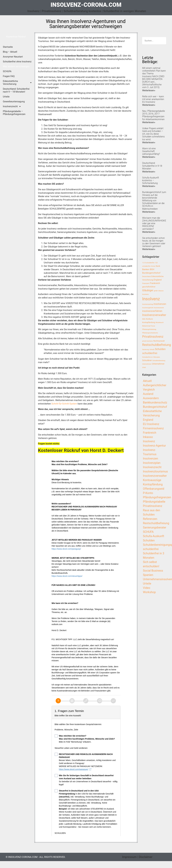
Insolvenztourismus (155, 471)
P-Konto (148, 493)
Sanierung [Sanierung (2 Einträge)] (146, 350)
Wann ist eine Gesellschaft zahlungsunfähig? (151, 151)
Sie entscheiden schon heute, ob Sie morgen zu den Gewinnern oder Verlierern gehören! (154, 242)
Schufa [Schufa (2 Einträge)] (152, 350)
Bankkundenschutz (155, 402)
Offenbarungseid (153, 489)
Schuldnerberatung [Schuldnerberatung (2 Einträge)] (159, 361)
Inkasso (148, 437)
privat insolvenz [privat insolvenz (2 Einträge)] (147, 341)
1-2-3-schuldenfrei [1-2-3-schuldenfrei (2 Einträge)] (148, 263)
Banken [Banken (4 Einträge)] (146, 269)
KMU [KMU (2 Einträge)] (144, 319)
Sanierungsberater (155, 527)
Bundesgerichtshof (155, 407)
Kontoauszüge (152, 480)
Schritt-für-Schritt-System (64, 404)
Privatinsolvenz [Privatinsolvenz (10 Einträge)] (153, 337)
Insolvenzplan (152, 463)
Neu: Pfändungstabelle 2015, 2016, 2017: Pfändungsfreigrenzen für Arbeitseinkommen (153, 115)
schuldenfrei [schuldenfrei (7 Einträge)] (150, 353)
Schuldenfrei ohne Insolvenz (17, 62)
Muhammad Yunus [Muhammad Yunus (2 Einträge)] (149, 326)
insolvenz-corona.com (86, 5)
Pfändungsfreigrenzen (157, 497)
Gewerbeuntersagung (14, 102)
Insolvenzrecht (12, 106)
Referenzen (150, 519)
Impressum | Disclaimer (137, 857)
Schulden (149, 540)
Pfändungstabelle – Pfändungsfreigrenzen (14, 113)
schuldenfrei (151, 549)
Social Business (153, 571)
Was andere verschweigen (16, 66)
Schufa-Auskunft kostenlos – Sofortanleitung (150, 180)
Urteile (6, 97)
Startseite (8, 47)
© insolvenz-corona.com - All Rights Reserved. (36, 857)
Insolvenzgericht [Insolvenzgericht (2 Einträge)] (148, 308)
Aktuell (147, 381)
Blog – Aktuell (10, 52)
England (148, 420)
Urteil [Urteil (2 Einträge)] (144, 367)
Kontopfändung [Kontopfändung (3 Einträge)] (149, 322)
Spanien (148, 575)
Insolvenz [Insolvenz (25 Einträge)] (151, 299)
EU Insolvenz (151, 424)
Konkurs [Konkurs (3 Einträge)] (149, 319)
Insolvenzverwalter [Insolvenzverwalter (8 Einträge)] (154, 315)
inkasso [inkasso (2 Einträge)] (161, 291)
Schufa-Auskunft (153, 536)
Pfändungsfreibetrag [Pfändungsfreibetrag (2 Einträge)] (149, 329)
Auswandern (151, 398)
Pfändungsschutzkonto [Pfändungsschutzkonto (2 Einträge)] (150, 333)
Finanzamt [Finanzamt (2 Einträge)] (146, 283)
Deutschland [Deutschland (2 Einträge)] (146, 277)
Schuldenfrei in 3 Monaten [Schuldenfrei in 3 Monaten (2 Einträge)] (151, 357)
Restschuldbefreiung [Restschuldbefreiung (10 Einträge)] (157, 345)
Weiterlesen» (149, 90)
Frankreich (150, 433)
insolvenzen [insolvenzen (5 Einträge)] (160, 304)
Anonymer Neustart (13, 57)
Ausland (148, 394)
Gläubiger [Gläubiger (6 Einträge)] (148, 290)
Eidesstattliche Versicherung (17, 83)
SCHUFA (7, 71)
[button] (16, 37)
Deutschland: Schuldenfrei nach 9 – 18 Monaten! (16, 90)
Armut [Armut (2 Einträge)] (153, 266)
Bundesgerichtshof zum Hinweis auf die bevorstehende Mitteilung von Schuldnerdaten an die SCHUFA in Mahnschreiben (154, 200)
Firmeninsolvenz (153, 428)
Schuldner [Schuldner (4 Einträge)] (147, 360)
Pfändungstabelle (154, 502)
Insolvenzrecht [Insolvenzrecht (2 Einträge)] (159, 308)
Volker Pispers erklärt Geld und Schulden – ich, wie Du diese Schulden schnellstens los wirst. (153, 134)
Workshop (149, 592)
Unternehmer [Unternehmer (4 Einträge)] (158, 364)
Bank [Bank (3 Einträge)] (158, 266)
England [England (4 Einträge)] (158, 280)
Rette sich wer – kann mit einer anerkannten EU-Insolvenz (153, 99)
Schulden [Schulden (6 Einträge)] (160, 349)
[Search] (163, 41)
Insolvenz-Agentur (154, 446)
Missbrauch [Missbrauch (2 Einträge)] (160, 323)
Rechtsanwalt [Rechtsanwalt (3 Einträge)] (159, 341)
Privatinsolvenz (153, 506)
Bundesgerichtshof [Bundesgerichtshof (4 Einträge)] (151, 273)
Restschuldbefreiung (156, 523)
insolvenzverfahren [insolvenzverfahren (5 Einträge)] (152, 311)
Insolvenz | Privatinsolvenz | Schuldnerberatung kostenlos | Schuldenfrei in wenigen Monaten (87, 11)
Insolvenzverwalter (155, 476)
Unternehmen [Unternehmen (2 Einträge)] (147, 364)
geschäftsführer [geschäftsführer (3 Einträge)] (149, 287)
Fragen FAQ (9, 76)
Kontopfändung (153, 484)
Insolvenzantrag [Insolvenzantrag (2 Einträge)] (148, 304)
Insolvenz (149, 441)
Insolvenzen (150, 458)
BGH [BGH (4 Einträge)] (152, 269)
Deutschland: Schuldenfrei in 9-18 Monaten (152, 166)
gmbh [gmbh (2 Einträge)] (156, 291)
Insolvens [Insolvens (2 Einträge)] (145, 294)
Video (147, 588)
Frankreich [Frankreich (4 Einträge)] (155, 283)
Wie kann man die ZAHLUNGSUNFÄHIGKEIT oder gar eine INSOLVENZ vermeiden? (155, 223)
